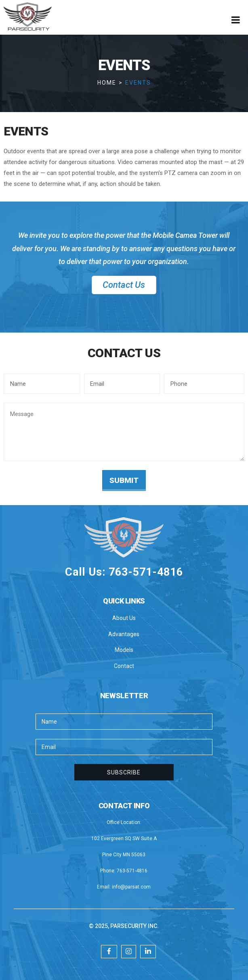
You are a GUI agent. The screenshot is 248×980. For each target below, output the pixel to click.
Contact (124, 666)
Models (124, 650)
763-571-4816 (132, 871)
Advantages (124, 634)
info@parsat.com (131, 887)
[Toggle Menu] (236, 20)
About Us (124, 618)
